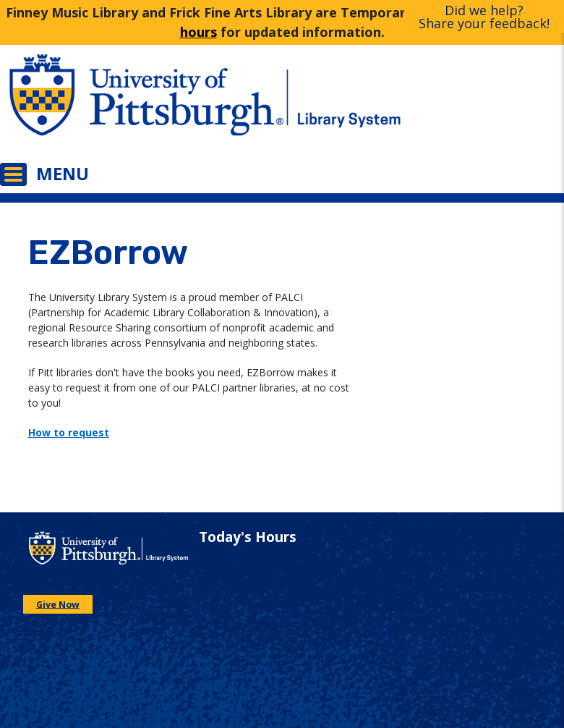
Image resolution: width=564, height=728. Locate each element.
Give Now (58, 604)
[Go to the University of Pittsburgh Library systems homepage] (423, 105)
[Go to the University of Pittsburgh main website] (141, 105)
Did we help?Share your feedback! (484, 17)
